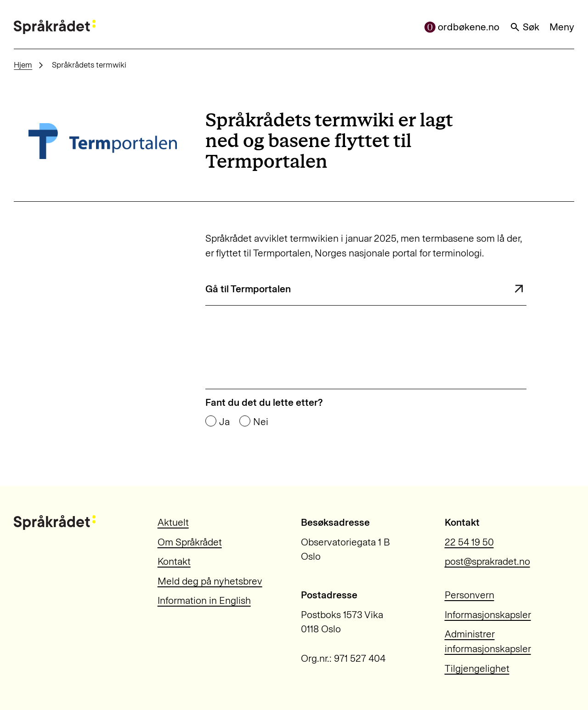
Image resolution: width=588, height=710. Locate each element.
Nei (261, 422)
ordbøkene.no (462, 27)
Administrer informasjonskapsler (488, 641)
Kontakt (174, 561)
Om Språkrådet (190, 542)
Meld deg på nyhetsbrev (210, 581)
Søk (525, 27)
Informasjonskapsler (488, 615)
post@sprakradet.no (487, 561)
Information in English (204, 600)
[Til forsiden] (55, 27)
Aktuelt (173, 522)
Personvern (469, 595)
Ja (224, 422)
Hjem (23, 65)
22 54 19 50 (469, 542)
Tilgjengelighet (477, 668)
